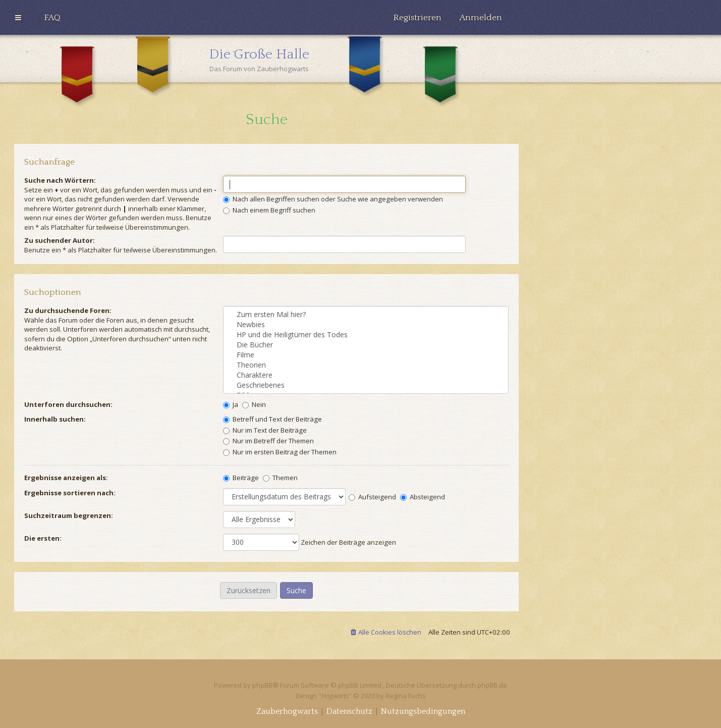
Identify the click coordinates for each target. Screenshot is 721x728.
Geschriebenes (366, 385)
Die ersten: (43, 538)
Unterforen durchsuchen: (68, 404)
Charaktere (366, 375)
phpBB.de (492, 685)
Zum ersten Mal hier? (366, 315)
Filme (366, 355)
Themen (280, 478)
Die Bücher (366, 345)
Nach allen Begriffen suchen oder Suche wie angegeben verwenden (333, 199)
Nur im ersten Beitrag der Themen (280, 452)
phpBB (262, 685)
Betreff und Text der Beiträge (272, 419)
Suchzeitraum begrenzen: (69, 515)
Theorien (366, 365)
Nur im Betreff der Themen (268, 441)
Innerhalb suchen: (55, 419)
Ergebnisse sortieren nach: (70, 493)
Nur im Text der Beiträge (265, 430)
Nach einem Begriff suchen (269, 210)
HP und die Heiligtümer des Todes (366, 335)
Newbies (366, 325)
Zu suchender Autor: (60, 240)
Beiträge (241, 478)
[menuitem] (52, 18)
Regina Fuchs (406, 696)
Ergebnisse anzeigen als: (66, 478)
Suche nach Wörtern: (60, 180)
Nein (254, 404)
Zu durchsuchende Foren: (68, 310)
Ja (231, 404)
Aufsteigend (372, 497)
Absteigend (423, 497)
